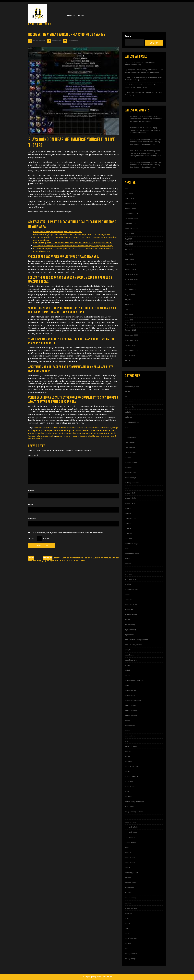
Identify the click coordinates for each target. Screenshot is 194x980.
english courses (131, 589)
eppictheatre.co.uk (40, 24)
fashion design (131, 614)
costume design (131, 544)
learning (128, 751)
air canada (129, 407)
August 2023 (130, 355)
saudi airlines (130, 862)
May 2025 (129, 249)
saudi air (128, 852)
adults (127, 392)
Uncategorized (131, 908)
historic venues (82, 430)
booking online (131, 463)
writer (127, 933)
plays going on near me (102, 433)
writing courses (131, 954)
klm (126, 741)
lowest (127, 756)
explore (71, 430)
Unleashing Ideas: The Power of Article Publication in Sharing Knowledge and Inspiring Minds (145, 142)
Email (31, 505)
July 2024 (129, 300)
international (130, 695)
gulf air (128, 670)
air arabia (129, 402)
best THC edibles (137, 151)
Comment (34, 455)
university (129, 913)
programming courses (134, 812)
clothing (128, 523)
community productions (88, 428)
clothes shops (130, 518)
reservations (130, 837)
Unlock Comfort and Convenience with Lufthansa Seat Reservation (140, 86)
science (128, 878)
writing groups (131, 959)
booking (128, 458)
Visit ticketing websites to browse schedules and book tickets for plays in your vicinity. (73, 243)
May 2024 (129, 310)
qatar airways (130, 822)
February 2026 (131, 203)
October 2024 (130, 284)
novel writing (130, 787)
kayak (127, 721)
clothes (128, 513)
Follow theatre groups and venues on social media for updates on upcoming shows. (72, 234)
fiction (127, 619)
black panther (130, 452)
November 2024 (131, 279)
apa (127, 427)
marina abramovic (132, 766)
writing (127, 948)
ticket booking (131, 898)
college (128, 528)
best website (130, 447)
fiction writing (130, 625)
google (128, 650)
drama (128, 559)
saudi (127, 847)
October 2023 (130, 345)
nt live (127, 792)
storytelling (50, 436)
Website (32, 519)
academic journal (132, 387)
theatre (128, 893)
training (128, 903)
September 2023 (132, 350)
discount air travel (132, 554)
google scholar (131, 660)
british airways (131, 473)
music (127, 771)
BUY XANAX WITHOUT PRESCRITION (143, 116)
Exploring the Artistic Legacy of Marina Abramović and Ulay (140, 64)
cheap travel (130, 503)
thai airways (130, 888)
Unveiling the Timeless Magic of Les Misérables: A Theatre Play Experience (144, 79)
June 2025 (129, 244)
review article (130, 842)
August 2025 (130, 234)
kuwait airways (131, 746)
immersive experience (100, 430)
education (129, 569)
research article (131, 827)
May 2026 (129, 188)
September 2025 (132, 229)
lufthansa (129, 761)
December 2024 (131, 274)
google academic (132, 655)
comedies (71, 428)
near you (81, 433)
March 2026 (130, 198)
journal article (130, 706)
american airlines (132, 422)
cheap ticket (130, 493)
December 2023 (131, 335)
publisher (129, 817)
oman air (128, 797)
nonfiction (129, 781)
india (127, 685)
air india (128, 412)
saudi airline (130, 857)
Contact (82, 15)
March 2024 (130, 320)
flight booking (130, 630)
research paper (131, 832)
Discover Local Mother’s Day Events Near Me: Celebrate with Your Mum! (146, 120)
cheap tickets (130, 498)
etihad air (129, 599)
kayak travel (130, 726)
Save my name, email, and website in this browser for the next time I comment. (68, 533)
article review (130, 437)
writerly (128, 943)
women (128, 928)
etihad (127, 594)
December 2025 (131, 214)
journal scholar (131, 716)
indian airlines (130, 690)
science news (130, 883)
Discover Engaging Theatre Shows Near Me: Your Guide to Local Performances (145, 130)
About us (71, 15)
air (126, 397)
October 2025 (130, 224)
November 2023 (131, 340)
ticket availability (87, 436)
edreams (129, 564)
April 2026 (129, 193)
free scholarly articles (133, 645)
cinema (128, 508)
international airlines (133, 700)
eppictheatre (135, 139)
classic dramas (59, 428)
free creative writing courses (136, 640)
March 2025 (130, 259)
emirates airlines (132, 579)
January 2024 (130, 330)
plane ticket (130, 807)
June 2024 (129, 305)
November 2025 (131, 219)
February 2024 (131, 325)
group (127, 665)
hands (127, 675)
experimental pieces (57, 430)
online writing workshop (134, 802)
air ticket (128, 417)
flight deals (129, 635)
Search (128, 36)
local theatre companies (64, 433)
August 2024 (130, 295)
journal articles (131, 711)
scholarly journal (131, 873)
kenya (127, 731)
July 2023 (129, 360)
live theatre (47, 433)
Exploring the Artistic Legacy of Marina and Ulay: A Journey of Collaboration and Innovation (144, 71)
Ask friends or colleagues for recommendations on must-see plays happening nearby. (73, 246)
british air (128, 468)
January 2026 (130, 209)
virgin (127, 918)
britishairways (130, 478)
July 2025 (129, 239)
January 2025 (130, 269)
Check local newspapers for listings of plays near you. (58, 232)
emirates (128, 574)
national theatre (131, 776)
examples (129, 609)
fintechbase (135, 128)
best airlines (130, 442)
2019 (127, 382)
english (128, 584)
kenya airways (131, 736)
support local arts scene (67, 436)
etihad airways (131, 604)
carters (128, 488)
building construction (133, 483)
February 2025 (131, 264)
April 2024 (129, 315)
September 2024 (132, 290)
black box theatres (42, 428)
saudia (128, 867)
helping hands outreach (134, 680)
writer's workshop (132, 938)
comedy (128, 539)
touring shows (102, 436)
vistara (128, 923)
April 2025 (129, 254)
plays (88, 433)
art (126, 432)
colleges (128, 533)
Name (32, 491)
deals (127, 549)
